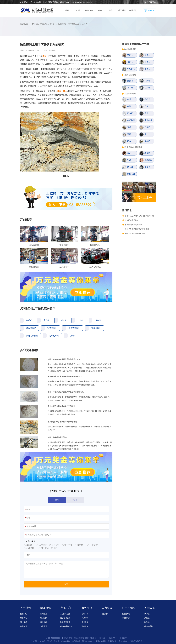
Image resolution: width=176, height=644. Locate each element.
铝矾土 (130, 134)
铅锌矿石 (131, 69)
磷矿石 (147, 69)
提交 (66, 584)
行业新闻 (44, 622)
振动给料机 (54, 336)
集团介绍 (24, 614)
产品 (78, 10)
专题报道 (44, 626)
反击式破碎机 (123, 641)
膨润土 (53, 24)
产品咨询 (85, 618)
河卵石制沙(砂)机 (137, 641)
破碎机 (29, 320)
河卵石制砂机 (32, 336)
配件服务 (85, 626)
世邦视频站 (126, 618)
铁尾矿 (147, 167)
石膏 (146, 106)
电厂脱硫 (131, 120)
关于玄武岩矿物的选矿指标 (135, 233)
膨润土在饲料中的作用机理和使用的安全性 (64, 359)
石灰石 (130, 113)
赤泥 (129, 153)
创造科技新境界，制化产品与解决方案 (37, 10)
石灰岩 (130, 88)
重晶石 (147, 141)
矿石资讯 (44, 24)
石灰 (129, 141)
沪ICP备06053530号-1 (54, 638)
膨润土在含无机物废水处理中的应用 (61, 406)
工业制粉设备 (65, 614)
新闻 (111, 10)
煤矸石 (147, 99)
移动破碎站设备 (66, 626)
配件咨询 (139, 187)
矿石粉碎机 (76, 641)
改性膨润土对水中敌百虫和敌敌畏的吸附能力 (65, 376)
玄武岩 (147, 88)
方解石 (147, 127)
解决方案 (89, 10)
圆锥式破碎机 (74, 328)
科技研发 (24, 622)
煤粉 (146, 113)
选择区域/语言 (150, 2)
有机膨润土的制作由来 (133, 225)
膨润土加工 (62, 91)
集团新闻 (44, 618)
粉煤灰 (147, 153)
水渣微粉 (148, 120)
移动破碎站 (31, 328)
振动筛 (98, 320)
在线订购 (85, 614)
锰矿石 (147, 62)
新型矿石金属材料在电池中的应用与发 (139, 216)
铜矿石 (147, 55)
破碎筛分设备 (65, 618)
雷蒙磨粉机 (96, 328)
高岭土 (130, 99)
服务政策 (85, 622)
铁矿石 (130, 55)
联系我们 (133, 10)
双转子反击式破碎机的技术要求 (137, 229)
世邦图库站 (126, 614)
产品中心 (128, 187)
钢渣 (129, 160)
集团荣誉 (24, 626)
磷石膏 (130, 167)
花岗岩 (147, 81)
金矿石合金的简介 (132, 220)
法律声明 (113, 638)
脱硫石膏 (131, 174)
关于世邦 (122, 10)
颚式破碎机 (52, 328)
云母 (129, 127)
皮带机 (73, 336)
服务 (100, 10)
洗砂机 (81, 320)
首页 (67, 10)
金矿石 (130, 62)
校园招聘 (105, 614)
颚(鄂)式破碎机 (88, 641)
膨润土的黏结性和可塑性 (57, 437)
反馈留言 (123, 638)
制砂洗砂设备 (65, 622)
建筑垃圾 (148, 160)
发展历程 (24, 618)
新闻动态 (44, 614)
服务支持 (150, 187)
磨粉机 (46, 320)
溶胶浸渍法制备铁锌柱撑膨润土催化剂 (62, 422)
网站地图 (102, 638)
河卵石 (130, 81)
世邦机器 (34, 24)
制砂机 (64, 320)
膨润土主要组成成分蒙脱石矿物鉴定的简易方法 (66, 392)
